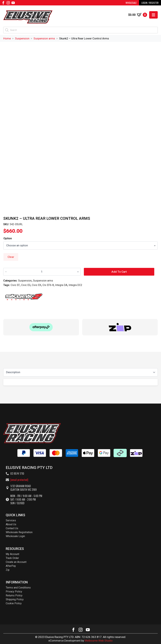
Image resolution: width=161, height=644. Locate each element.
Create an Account (16, 562)
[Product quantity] (42, 272)
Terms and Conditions (18, 588)
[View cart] (138, 15)
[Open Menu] (153, 15)
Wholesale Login (15, 536)
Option (8, 238)
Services (11, 520)
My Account (12, 554)
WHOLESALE (131, 3)
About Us (11, 524)
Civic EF (15, 285)
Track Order (12, 558)
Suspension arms (44, 38)
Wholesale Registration (19, 532)
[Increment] (78, 272)
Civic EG (26, 285)
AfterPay (11, 566)
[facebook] (3, 3)
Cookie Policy (14, 603)
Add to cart (119, 272)
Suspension (22, 38)
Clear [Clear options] (11, 257)
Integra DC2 (75, 285)
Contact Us (12, 528)
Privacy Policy (14, 592)
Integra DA (61, 285)
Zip (8, 570)
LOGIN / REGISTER (150, 3)
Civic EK (37, 285)
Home (7, 38)
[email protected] (19, 480)
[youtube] (13, 3)
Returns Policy (14, 595)
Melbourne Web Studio (99, 641)
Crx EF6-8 (48, 285)
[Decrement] (6, 272)
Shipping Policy (15, 599)
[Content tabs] (80, 372)
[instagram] (8, 3)
